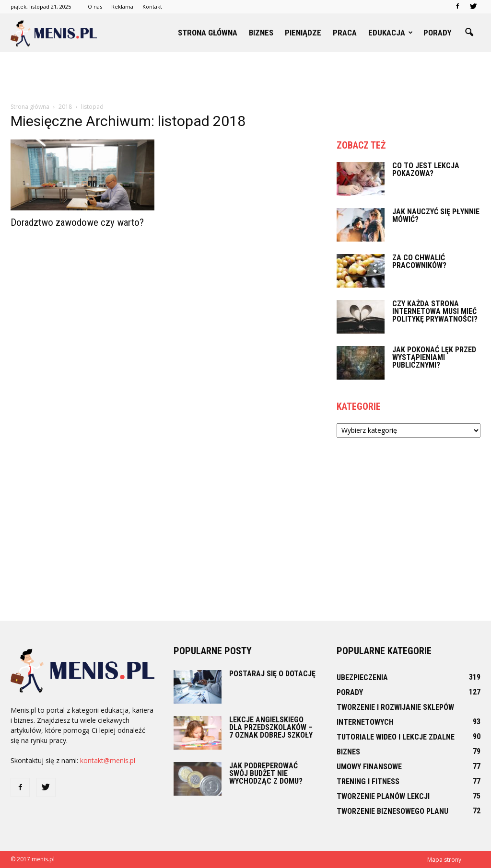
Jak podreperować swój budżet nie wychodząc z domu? (266, 773)
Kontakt (152, 6)
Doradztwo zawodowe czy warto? (77, 222)
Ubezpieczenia (362, 677)
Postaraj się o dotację (272, 674)
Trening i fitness (368, 781)
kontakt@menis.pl (108, 760)
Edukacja (391, 33)
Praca (345, 33)
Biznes (261, 33)
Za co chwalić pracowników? (419, 261)
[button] (469, 33)
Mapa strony (444, 860)
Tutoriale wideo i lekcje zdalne (396, 737)
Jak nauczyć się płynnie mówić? (436, 215)
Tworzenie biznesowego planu (392, 811)
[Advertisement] (245, 78)
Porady (438, 33)
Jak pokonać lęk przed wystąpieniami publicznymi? (434, 357)
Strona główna (208, 33)
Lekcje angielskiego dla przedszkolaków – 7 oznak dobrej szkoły (271, 727)
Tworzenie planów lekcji (383, 796)
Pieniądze (303, 33)
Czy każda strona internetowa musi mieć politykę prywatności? (435, 311)
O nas (95, 6)
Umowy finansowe (369, 767)
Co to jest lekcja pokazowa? (426, 169)
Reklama (122, 6)
